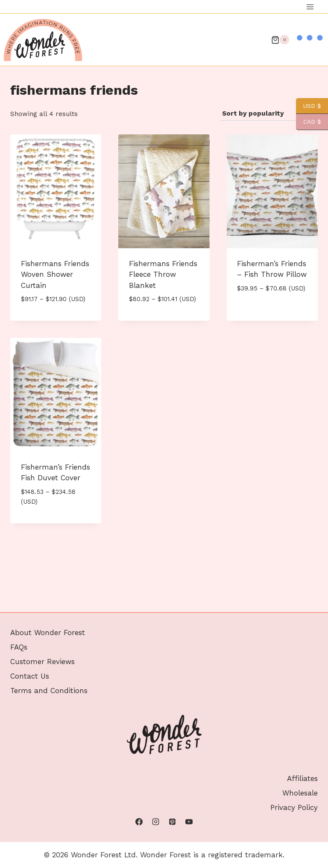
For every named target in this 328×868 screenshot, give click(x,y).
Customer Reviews (42, 662)
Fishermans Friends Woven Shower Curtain (55, 274)
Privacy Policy (294, 807)
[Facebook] (139, 822)
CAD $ (309, 122)
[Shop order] (269, 114)
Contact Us (30, 676)
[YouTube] (189, 822)
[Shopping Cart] (280, 40)
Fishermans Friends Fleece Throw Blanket (163, 274)
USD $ (309, 106)
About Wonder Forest (48, 633)
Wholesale (300, 793)
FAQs (19, 647)
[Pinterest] (173, 822)
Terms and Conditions (49, 691)
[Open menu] (310, 7)
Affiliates (302, 778)
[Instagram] (155, 822)
